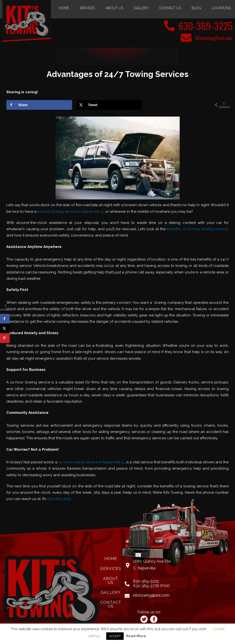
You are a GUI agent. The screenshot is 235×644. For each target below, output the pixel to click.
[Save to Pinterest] (5, 338)
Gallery (141, 8)
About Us (114, 8)
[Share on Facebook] (39, 105)
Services (87, 8)
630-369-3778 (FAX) (151, 586)
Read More (136, 636)
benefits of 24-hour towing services (198, 229)
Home (64, 8)
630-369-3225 (206, 26)
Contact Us (170, 8)
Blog (196, 8)
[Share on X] (109, 105)
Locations (221, 8)
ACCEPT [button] (115, 636)
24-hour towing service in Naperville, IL (70, 212)
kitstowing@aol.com (214, 38)
